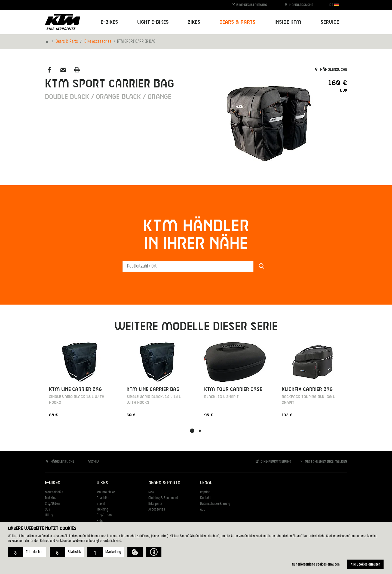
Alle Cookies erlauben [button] (366, 564)
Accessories (157, 510)
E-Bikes (53, 483)
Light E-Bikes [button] (153, 22)
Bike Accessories (98, 42)
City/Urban (52, 504)
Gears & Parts (67, 42)
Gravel (101, 504)
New (151, 492)
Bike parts (155, 504)
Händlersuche (298, 5)
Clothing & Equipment (163, 498)
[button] (27, 552)
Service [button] (330, 22)
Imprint (205, 492)
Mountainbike (54, 492)
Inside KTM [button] (288, 22)
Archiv (90, 461)
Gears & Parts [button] (238, 22)
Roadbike (103, 498)
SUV (48, 510)
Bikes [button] (194, 22)
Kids (100, 521)
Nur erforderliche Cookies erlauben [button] (316, 564)
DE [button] (334, 5)
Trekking (51, 498)
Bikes (102, 483)
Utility (49, 515)
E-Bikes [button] (109, 22)
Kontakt (205, 498)
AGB (203, 510)
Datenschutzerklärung (215, 504)
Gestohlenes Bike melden (323, 461)
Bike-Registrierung (249, 5)
